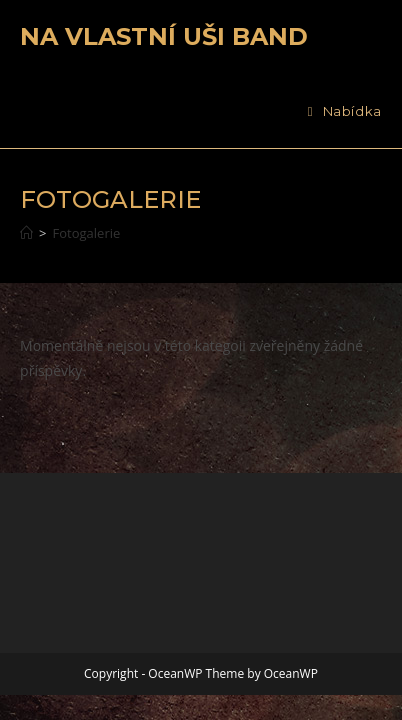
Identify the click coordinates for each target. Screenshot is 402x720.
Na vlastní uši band (164, 36)
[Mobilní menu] (345, 111)
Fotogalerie (87, 233)
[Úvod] (26, 233)
